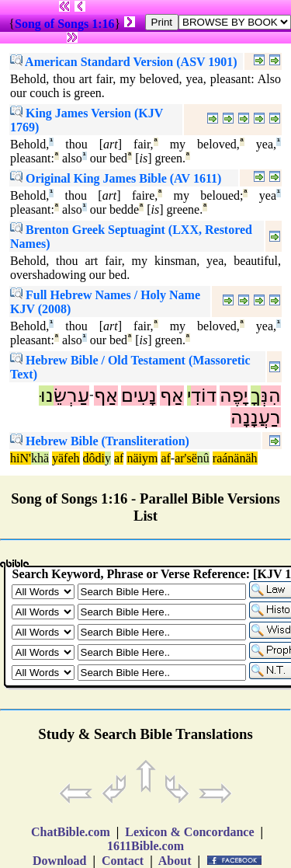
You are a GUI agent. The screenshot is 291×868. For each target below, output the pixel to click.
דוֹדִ (204, 396)
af (119, 458)
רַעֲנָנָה (256, 417)
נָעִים (139, 396)
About (175, 861)
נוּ (46, 396)
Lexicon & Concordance (189, 832)
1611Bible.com (145, 846)
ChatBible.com (71, 832)
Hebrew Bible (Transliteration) (100, 441)
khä (40, 458)
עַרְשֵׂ (71, 396)
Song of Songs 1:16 (64, 24)
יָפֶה (234, 396)
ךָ (256, 396)
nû (203, 458)
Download (59, 861)
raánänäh (235, 458)
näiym (142, 458)
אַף (172, 396)
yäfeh (66, 458)
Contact (123, 861)
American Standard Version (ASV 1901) (124, 62)
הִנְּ (271, 396)
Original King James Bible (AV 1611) (116, 178)
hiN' (21, 458)
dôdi (94, 458)
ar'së (186, 458)
